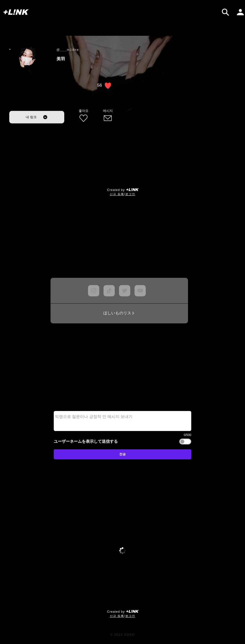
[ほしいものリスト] (119, 313)
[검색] (225, 12)
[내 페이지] (240, 12)
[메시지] (108, 116)
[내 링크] (37, 117)
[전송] (122, 454)
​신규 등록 (117, 194)
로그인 (130, 194)
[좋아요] (83, 116)
